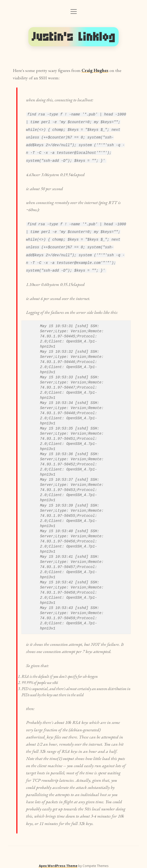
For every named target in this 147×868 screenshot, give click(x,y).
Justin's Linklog (74, 37)
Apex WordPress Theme (58, 862)
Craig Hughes (95, 70)
